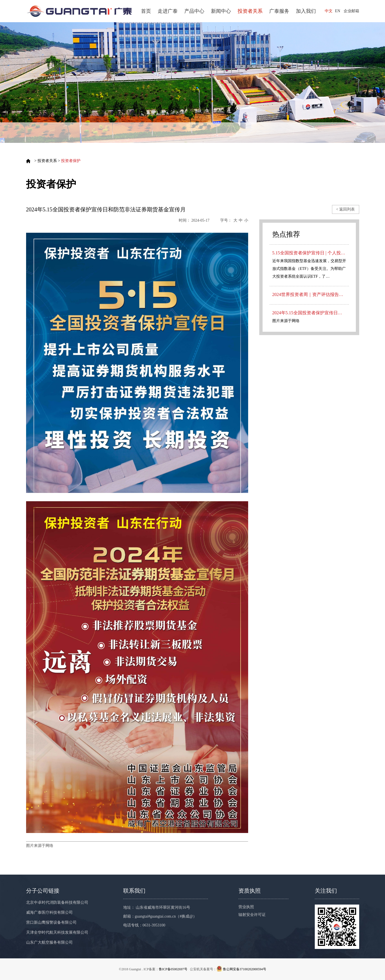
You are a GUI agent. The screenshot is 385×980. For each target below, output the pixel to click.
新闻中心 (221, 11)
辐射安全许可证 (252, 915)
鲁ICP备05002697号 (173, 969)
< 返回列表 (345, 209)
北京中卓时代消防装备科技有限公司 (57, 902)
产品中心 (194, 11)
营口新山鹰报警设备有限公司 (51, 922)
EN (338, 11)
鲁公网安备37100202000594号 (245, 969)
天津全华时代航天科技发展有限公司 (57, 932)
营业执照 (246, 907)
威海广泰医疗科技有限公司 (49, 912)
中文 (329, 11)
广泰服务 (279, 11)
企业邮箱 (351, 11)
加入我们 (306, 11)
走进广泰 (168, 11)
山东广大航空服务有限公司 (49, 942)
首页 (146, 11)
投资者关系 (250, 11)
